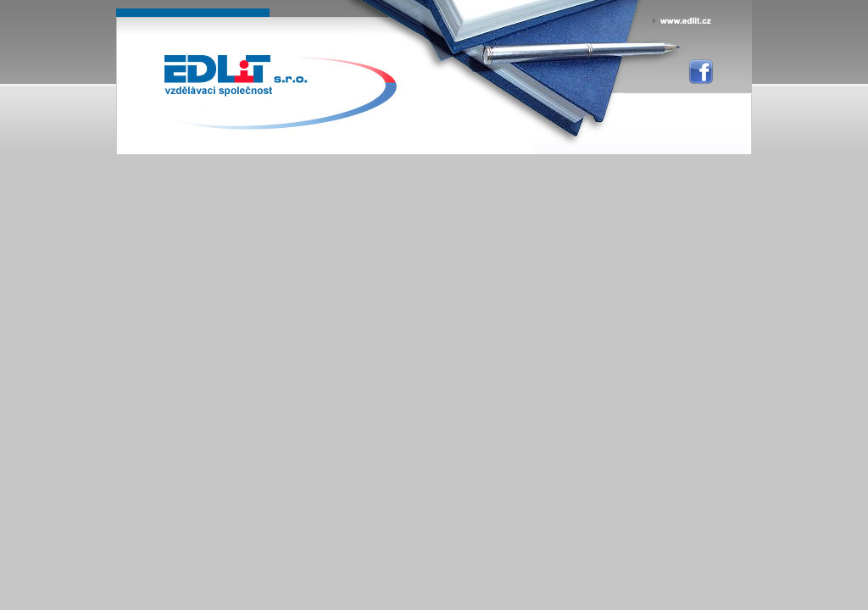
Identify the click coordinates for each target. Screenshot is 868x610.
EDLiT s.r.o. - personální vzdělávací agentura (235, 77)
